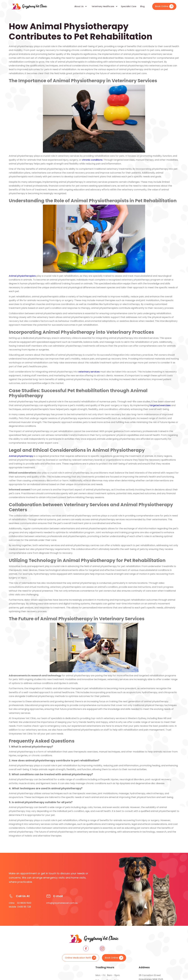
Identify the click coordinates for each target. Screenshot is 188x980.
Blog (142, 6)
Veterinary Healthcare (103, 6)
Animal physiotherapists (22, 276)
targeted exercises (160, 405)
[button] (80, 6)
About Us (79, 6)
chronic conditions (92, 160)
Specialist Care (129, 6)
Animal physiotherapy (21, 456)
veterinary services (89, 372)
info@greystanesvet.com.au (62, 905)
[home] (29, 6)
